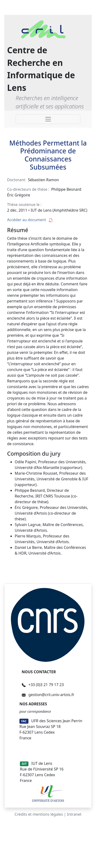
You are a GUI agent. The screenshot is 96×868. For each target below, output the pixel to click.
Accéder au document (30, 220)
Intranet (74, 814)
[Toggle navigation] (48, 119)
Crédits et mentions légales (39, 814)
